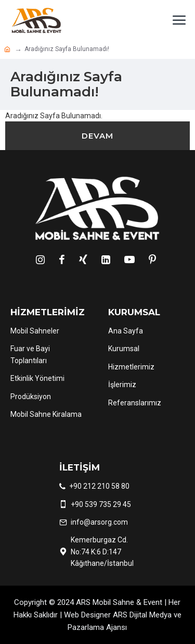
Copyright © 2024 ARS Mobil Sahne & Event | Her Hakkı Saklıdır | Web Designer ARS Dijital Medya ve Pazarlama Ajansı (97, 615)
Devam (97, 136)
